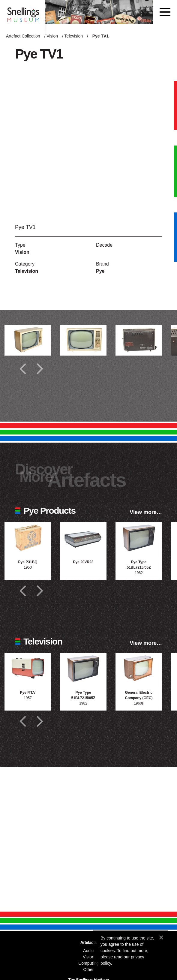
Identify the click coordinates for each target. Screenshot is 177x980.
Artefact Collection (23, 36)
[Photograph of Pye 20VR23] (83, 538)
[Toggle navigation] (165, 12)
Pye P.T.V (28, 693)
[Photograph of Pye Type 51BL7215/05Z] (139, 538)
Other (88, 969)
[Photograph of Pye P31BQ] (28, 538)
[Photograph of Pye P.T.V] (28, 668)
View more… (146, 512)
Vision (52, 36)
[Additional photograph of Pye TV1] (28, 340)
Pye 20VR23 (83, 562)
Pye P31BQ (28, 562)
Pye (100, 271)
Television (74, 36)
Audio (88, 951)
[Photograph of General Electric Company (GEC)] (139, 668)
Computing (88, 963)
